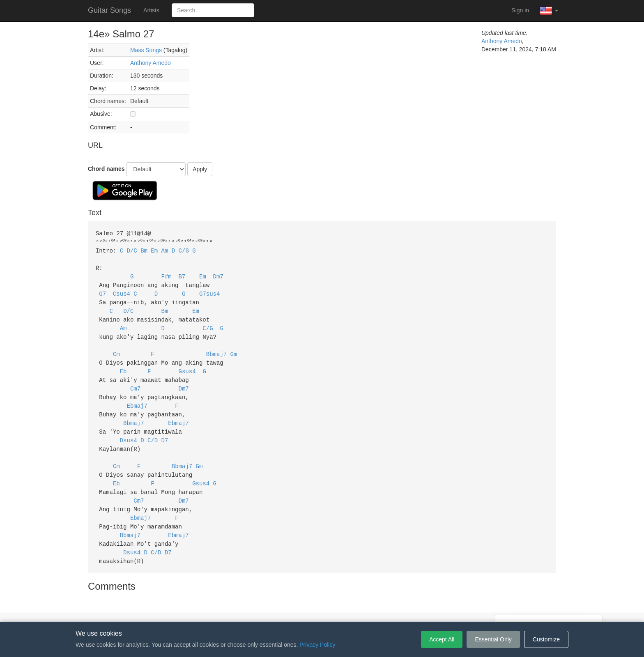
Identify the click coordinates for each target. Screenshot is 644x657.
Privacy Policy (323, 609)
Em (154, 249)
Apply (200, 169)
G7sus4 (209, 291)
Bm (144, 249)
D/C (132, 249)
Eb (123, 364)
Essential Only (493, 639)
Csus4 (122, 291)
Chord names (106, 169)
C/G (184, 249)
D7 (165, 430)
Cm (116, 348)
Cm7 (135, 381)
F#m (167, 274)
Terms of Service (276, 609)
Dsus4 (129, 430)
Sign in (520, 10)
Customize (546, 639)
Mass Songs (146, 50)
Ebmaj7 (137, 397)
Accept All (442, 639)
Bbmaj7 (216, 348)
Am (165, 249)
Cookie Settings (369, 609)
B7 (182, 274)
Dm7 (218, 274)
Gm (234, 348)
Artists (151, 10)
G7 (102, 291)
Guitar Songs (109, 10)
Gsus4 (187, 364)
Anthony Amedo (151, 63)
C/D (153, 430)
